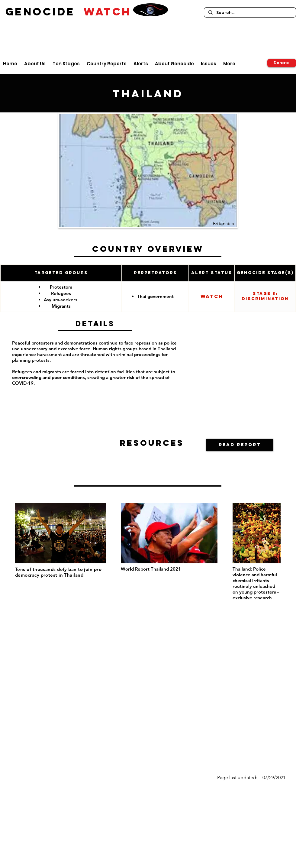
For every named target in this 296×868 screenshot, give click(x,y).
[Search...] (250, 13)
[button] (240, 445)
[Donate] (282, 63)
